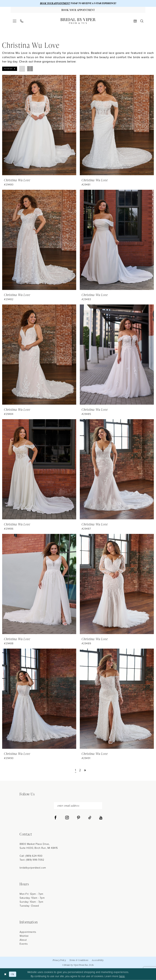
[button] (15, 21)
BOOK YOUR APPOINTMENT (55, 3)
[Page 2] (80, 770)
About (23, 940)
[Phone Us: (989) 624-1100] (22, 21)
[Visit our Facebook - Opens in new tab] (56, 818)
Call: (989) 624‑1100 (31, 856)
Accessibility (98, 960)
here (122, 976)
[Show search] (142, 21)
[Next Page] (85, 770)
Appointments (28, 932)
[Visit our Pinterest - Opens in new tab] (79, 818)
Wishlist (24, 936)
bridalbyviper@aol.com (33, 868)
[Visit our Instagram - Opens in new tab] (67, 818)
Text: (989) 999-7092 (32, 860)
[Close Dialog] (5, 974)
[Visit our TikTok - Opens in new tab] (90, 818)
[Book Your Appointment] (78, 10)
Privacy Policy (59, 960)
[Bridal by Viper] (78, 21)
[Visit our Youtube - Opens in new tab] (101, 818)
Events (24, 944)
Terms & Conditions (79, 960)
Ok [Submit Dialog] (13, 974)
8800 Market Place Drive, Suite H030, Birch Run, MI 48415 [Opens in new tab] (39, 846)
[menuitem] (15, 21)
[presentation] (39, 125)
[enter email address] (78, 806)
